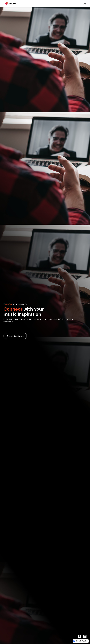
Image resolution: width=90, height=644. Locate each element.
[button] (85, 4)
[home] (11, 4)
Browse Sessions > (15, 336)
